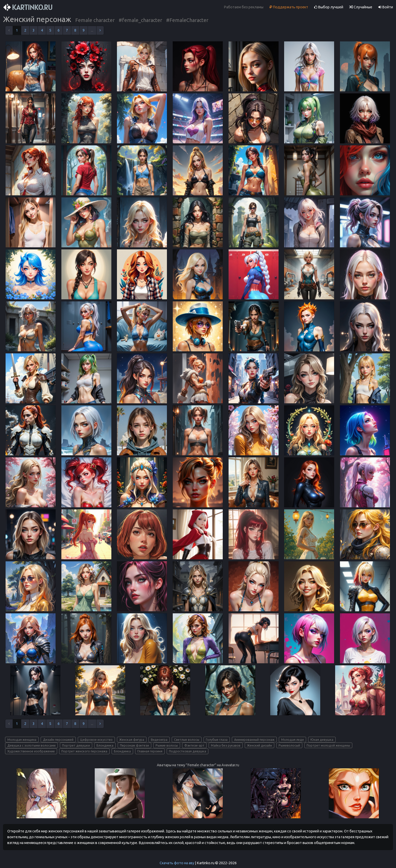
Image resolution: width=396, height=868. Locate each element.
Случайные (361, 7)
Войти (386, 7)
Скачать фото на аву (177, 863)
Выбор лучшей (329, 7)
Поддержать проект (289, 7)
